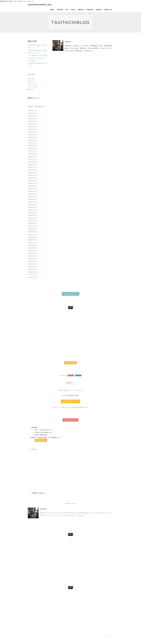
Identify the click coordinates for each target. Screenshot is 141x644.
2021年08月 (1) (33, 218)
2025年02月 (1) (33, 143)
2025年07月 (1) (33, 129)
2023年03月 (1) (33, 178)
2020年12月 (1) (33, 240)
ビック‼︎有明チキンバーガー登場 (37, 56)
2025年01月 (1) (33, 146)
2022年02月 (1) (33, 202)
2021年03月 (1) (33, 232)
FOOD (73, 10)
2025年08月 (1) (33, 127)
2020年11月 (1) (33, 242)
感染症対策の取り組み (70, 420)
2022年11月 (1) (33, 183)
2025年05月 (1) (33, 135)
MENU (52, 10)
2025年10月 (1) (33, 121)
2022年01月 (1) (33, 205)
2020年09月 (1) (33, 248)
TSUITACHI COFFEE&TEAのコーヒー (37, 65)
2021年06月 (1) (33, 224)
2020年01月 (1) (33, 269)
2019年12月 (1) (33, 272)
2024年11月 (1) (33, 151)
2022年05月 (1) (33, 194)
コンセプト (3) (32, 87)
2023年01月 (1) (33, 181)
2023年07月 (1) (33, 173)
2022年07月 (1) (33, 189)
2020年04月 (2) (33, 261)
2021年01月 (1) (33, 237)
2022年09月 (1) (33, 186)
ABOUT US (108, 10)
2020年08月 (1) (33, 251)
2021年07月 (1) (33, 221)
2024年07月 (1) (33, 156)
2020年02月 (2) (33, 267)
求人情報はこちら (70, 294)
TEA (67, 10)
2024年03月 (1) (33, 162)
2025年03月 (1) (33, 140)
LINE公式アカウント (71, 401)
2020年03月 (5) (33, 264)
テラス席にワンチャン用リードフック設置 (37, 60)
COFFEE (60, 10)
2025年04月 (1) (33, 138)
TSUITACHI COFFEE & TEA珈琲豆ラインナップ (37, 52)
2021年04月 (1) (33, 229)
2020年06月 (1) (33, 256)
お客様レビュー (70, 383)
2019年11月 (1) (33, 275)
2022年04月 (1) (33, 197)
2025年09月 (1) (33, 124)
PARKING (90, 10)
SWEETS (81, 10)
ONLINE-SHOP (70, 363)
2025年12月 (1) (33, 116)
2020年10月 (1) (33, 245)
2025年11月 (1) (33, 119)
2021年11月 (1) (33, 210)
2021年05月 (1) (33, 226)
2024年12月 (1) (33, 148)
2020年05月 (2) (33, 259)
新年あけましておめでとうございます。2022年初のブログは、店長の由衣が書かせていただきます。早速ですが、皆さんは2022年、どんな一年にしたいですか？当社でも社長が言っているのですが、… (89, 48)
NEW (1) (30, 81)
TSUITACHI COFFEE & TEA (40, 5)
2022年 (68, 42)
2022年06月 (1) (33, 191)
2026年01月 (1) (33, 113)
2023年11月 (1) (33, 167)
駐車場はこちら (41, 440)
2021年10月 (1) (33, 213)
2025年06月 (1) (33, 132)
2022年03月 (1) (33, 199)
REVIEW (99, 10)
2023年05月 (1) (33, 175)
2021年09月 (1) (33, 216)
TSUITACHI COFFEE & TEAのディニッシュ (37, 46)
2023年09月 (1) (33, 170)
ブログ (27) (31, 79)
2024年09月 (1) (33, 154)
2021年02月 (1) (33, 234)
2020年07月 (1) (33, 253)
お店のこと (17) (33, 84)
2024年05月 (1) (33, 159)
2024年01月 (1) (33, 164)
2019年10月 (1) (33, 277)
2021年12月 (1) (33, 208)
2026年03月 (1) (33, 111)
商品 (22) (31, 89)
